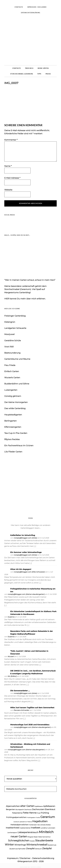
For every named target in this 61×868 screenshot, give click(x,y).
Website (8, 190)
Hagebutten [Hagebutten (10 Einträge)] (40, 821)
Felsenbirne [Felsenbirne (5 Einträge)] (17, 813)
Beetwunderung (12, 353)
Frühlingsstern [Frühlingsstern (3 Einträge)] (31, 818)
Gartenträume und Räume (17, 359)
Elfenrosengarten (13, 427)
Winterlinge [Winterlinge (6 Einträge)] (20, 845)
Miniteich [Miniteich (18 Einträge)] (46, 832)
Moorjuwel (9, 334)
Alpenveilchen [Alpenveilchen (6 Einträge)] (13, 806)
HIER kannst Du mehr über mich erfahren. (25, 299)
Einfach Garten (12, 371)
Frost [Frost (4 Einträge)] (39, 813)
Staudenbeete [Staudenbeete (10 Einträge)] (44, 840)
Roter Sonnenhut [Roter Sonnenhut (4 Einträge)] (44, 837)
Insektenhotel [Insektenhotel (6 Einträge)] (13, 828)
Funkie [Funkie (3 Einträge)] (38, 818)
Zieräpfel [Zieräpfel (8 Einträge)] (47, 848)
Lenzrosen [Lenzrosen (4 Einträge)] (51, 828)
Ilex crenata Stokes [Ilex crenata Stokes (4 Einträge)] (44, 825)
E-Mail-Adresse (12, 178)
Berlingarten (10, 421)
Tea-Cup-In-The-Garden (16, 433)
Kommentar (11, 140)
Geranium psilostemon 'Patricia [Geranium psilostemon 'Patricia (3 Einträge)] (23, 822)
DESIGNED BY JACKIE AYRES (30, 867)
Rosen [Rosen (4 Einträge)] (36, 837)
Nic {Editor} (12, 676)
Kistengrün (10, 322)
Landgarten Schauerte (15, 328)
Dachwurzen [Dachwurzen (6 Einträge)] (38, 809)
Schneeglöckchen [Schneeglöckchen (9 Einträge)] (19, 840)
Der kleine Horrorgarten (16, 402)
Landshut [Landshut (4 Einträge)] (44, 828)
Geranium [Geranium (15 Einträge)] (48, 817)
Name (8, 166)
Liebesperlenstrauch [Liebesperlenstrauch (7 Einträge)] (28, 832)
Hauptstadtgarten (13, 415)
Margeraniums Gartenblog (30, 40)
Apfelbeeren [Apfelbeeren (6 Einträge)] (49, 806)
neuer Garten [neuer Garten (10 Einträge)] (19, 836)
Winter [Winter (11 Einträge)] (9, 845)
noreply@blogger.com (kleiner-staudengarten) (26, 594)
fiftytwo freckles (12, 439)
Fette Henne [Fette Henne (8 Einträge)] (30, 813)
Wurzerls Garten (12, 378)
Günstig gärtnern (13, 396)
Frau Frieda (10, 365)
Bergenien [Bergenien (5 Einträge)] (11, 809)
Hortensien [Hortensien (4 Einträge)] (33, 825)
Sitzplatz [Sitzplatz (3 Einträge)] (32, 841)
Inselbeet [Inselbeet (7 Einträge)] (35, 828)
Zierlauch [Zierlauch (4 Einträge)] (38, 849)
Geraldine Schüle (13, 341)
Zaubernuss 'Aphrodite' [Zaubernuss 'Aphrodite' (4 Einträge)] (18, 849)
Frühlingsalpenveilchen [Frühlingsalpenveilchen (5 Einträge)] (16, 817)
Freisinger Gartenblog (15, 316)
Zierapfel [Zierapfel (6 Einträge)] (30, 849)
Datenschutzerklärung (43, 858)
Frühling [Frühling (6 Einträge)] (45, 813)
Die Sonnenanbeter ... (20, 691)
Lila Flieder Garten (13, 452)
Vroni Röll (9, 347)
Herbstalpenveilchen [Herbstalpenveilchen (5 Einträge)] (20, 825)
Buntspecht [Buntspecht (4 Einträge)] (20, 810)
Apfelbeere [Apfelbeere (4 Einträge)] (39, 806)
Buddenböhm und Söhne (17, 384)
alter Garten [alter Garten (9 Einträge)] (27, 806)
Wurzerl (11, 657)
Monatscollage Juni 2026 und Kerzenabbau (30, 725)
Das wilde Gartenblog (15, 408)
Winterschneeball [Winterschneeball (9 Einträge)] (37, 845)
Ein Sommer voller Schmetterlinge (26, 552)
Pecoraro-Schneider (21, 710)
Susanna (11, 617)
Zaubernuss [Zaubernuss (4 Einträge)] (52, 845)
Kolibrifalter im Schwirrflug (23, 535)
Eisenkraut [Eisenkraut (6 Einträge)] (50, 809)
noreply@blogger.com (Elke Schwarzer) (29, 572)
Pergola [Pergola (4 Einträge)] (30, 837)
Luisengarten (11, 390)
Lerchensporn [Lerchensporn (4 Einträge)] (12, 832)
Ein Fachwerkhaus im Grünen (19, 446)
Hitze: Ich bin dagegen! (21, 569)
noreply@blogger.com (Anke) (25, 538)
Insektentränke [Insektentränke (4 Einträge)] (25, 828)
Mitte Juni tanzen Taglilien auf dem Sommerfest (32, 708)
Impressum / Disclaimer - (20, 858)
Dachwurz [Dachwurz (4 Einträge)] (28, 810)
